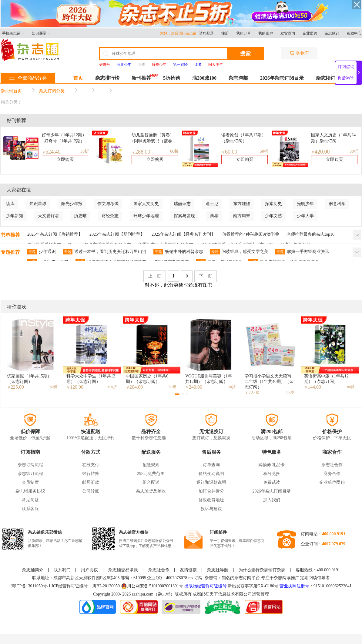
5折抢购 (172, 78)
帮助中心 (354, 33)
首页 (78, 78)
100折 (112, 387)
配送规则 (151, 465)
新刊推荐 (141, 78)
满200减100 (204, 78)
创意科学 (337, 204)
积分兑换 (272, 474)
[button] (177, 394)
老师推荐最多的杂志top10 (310, 234)
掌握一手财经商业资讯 (302, 252)
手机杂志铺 (13, 33)
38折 (85, 151)
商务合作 (332, 474)
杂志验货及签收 (151, 491)
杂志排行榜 (107, 78)
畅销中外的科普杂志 (178, 252)
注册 (225, 33)
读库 (10, 204)
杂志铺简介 (33, 570)
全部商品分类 (28, 78)
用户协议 (89, 570)
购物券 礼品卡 (272, 465)
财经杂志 (110, 216)
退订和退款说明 (211, 482)
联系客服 (30, 509)
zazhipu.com (143, 594)
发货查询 (288, 33)
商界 (214, 216)
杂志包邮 (238, 78)
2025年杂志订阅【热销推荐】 (55, 234)
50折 (264, 151)
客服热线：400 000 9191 (318, 570)
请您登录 (206, 33)
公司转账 (91, 491)
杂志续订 (332, 33)
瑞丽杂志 (182, 204)
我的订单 (243, 33)
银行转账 (91, 474)
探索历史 (273, 204)
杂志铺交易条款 (123, 570)
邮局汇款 (91, 482)
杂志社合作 (332, 465)
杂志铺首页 (11, 91)
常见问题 (30, 500)
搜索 (245, 54)
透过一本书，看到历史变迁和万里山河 (105, 252)
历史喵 (80, 216)
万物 (142, 65)
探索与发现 (184, 216)
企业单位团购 (332, 482)
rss (191, 578)
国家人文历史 (146, 204)
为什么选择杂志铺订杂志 (262, 570)
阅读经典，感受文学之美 (239, 252)
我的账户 (266, 33)
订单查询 (211, 465)
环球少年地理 (146, 216)
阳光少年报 (72, 204)
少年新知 (15, 216)
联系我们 (62, 570)
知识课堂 (41, 33)
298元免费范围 (151, 474)
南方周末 (242, 216)
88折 (354, 151)
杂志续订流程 (30, 474)
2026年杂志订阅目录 (282, 78)
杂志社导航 (218, 570)
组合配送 (151, 482)
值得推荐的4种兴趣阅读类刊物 (251, 234)
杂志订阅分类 (52, 91)
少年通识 (42, 252)
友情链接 (188, 570)
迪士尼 (212, 204)
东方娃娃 (242, 204)
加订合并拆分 (211, 491)
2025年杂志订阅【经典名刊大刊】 (183, 234)
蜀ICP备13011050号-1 (31, 586)
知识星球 (38, 204)
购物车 (299, 53)
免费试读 (272, 482)
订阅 (198, 578)
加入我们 (272, 500)
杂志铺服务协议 (30, 491)
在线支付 (91, 465)
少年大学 (305, 216)
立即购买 (65, 159)
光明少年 (305, 204)
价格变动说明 (211, 474)
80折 (351, 387)
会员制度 (30, 482)
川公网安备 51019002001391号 (152, 586)
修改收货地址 (211, 500)
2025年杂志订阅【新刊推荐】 (117, 234)
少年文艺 (273, 216)
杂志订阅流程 (30, 465)
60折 (174, 151)
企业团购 (310, 33)
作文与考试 (108, 204)
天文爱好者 (49, 216)
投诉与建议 (211, 509)
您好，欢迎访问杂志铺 (180, 33)
